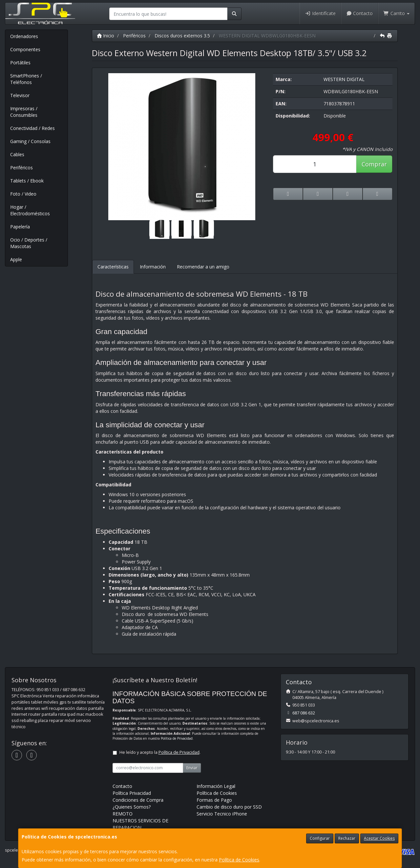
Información (153, 267)
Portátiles (20, 63)
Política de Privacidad (177, 738)
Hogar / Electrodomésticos (30, 210)
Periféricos (21, 168)
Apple (16, 259)
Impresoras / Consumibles (24, 112)
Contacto (360, 13)
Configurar (320, 838)
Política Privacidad (132, 793)
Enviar (192, 768)
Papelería (20, 227)
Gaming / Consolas (30, 141)
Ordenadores (24, 36)
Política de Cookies (239, 860)
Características (113, 267)
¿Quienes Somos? (132, 807)
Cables (17, 154)
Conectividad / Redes (32, 128)
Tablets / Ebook (27, 181)
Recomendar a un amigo (203, 267)
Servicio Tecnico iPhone (222, 814)
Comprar (374, 164)
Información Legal (216, 786)
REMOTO (123, 814)
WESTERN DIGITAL (344, 79)
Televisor (20, 95)
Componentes (25, 49)
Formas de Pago (214, 800)
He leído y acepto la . (160, 752)
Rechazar (347, 838)
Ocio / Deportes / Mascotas (29, 243)
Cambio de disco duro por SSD (229, 807)
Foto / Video (23, 194)
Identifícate (320, 13)
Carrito (396, 13)
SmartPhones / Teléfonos (26, 79)
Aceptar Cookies (379, 838)
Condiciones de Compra (138, 800)
